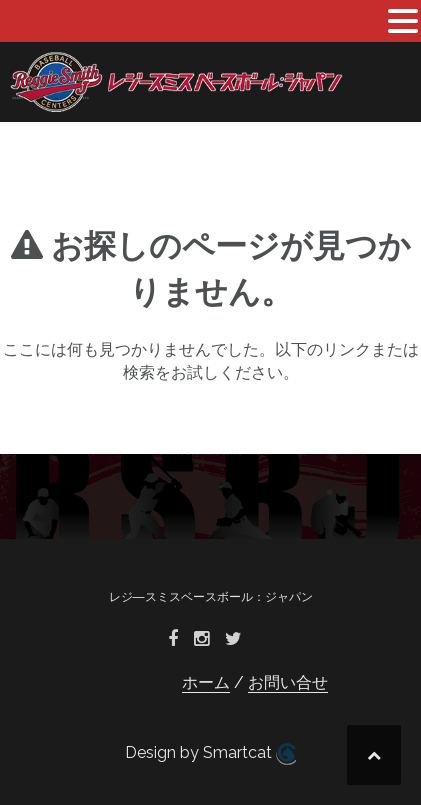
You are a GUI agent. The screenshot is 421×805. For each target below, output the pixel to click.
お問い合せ (288, 682)
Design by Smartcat (210, 754)
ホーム (206, 682)
